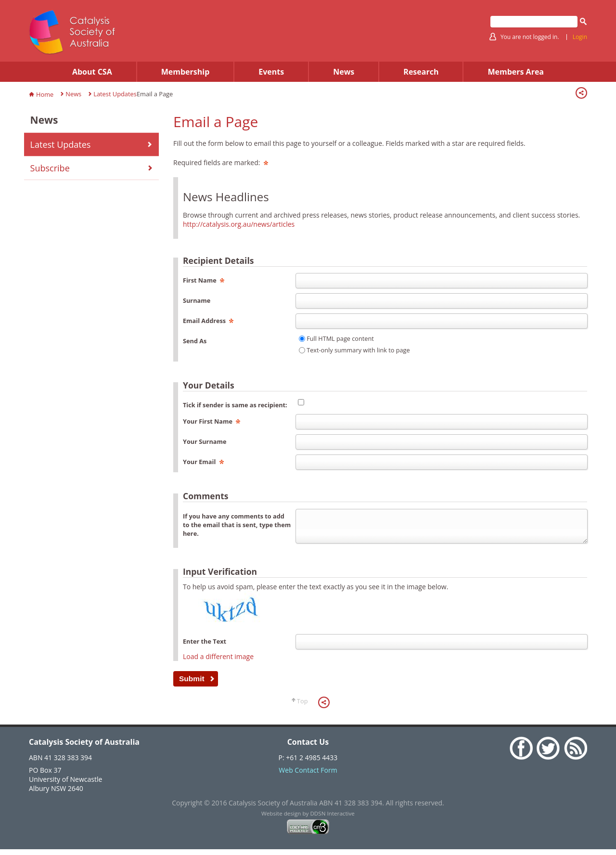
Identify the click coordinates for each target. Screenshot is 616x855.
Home (45, 94)
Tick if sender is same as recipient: (235, 405)
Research (421, 72)
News (344, 72)
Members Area (516, 72)
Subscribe (50, 168)
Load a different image (218, 662)
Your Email (203, 462)
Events (271, 72)
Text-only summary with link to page (358, 350)
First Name (204, 280)
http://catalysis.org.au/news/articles (239, 224)
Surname (197, 300)
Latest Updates (115, 94)
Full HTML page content (340, 338)
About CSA (92, 72)
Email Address (208, 321)
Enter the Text (205, 647)
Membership (186, 72)
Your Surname (205, 441)
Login (580, 37)
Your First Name (212, 421)
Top (302, 707)
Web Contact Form (308, 776)
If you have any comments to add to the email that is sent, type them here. (237, 525)
